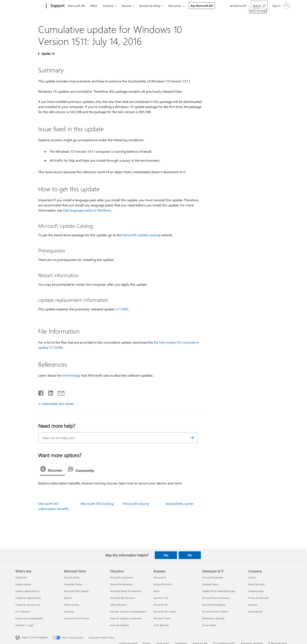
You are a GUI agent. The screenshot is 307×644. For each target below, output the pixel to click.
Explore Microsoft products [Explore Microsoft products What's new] (29, 618)
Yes (166, 555)
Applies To (48, 54)
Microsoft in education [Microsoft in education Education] (122, 577)
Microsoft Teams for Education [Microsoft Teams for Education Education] (126, 591)
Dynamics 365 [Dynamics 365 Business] (161, 598)
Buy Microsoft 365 (202, 6)
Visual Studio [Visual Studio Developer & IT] (209, 625)
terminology (71, 375)
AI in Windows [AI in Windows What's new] (23, 612)
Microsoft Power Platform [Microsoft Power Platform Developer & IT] (215, 612)
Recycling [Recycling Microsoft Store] (69, 612)
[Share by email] (59, 392)
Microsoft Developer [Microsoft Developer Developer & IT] (213, 577)
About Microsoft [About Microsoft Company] (256, 584)
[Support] (57, 6)
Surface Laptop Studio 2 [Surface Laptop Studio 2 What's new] (28, 591)
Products (108, 6)
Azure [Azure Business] (156, 591)
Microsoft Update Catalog (141, 235)
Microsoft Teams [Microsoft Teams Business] (162, 618)
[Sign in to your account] (281, 6)
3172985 (122, 309)
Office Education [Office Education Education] (118, 605)
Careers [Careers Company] (252, 577)
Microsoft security (136, 504)
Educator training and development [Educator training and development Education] (128, 612)
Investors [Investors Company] (253, 605)
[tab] (52, 470)
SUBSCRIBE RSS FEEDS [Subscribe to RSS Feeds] (58, 404)
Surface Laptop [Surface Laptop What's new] (23, 584)
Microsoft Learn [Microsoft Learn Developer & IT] (210, 584)
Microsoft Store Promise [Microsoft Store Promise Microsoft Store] (76, 618)
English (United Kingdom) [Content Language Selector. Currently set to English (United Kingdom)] (35, 637)
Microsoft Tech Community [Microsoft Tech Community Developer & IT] (216, 598)
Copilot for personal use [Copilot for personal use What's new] (28, 605)
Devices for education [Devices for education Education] (121, 584)
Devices (126, 6)
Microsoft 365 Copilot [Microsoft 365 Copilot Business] (165, 612)
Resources (175, 6)
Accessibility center (180, 504)
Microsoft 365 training (97, 504)
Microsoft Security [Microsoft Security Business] (163, 584)
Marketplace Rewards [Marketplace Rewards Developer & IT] (213, 618)
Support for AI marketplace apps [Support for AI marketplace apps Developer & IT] (219, 591)
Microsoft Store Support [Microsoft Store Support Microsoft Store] (76, 591)
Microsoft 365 (77, 6)
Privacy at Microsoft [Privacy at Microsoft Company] (258, 598)
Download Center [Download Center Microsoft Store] (73, 584)
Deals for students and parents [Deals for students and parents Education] (126, 618)
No (190, 555)
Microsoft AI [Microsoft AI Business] (160, 577)
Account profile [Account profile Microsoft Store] (72, 577)
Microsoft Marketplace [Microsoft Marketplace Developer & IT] (214, 605)
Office (94, 6)
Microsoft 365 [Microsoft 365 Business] (161, 605)
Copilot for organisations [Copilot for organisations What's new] (28, 598)
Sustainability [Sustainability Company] (255, 612)
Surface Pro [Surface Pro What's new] (21, 577)
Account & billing (150, 6)
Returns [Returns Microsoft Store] (68, 598)
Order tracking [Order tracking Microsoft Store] (71, 605)
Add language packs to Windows (87, 210)
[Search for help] (259, 5)
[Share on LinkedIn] (49, 392)
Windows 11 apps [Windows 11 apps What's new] (24, 625)
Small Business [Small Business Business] (161, 625)
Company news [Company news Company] (256, 591)
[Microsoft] (30, 6)
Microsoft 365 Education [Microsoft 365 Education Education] (123, 598)
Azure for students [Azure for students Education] (119, 625)
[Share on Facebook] (41, 392)
